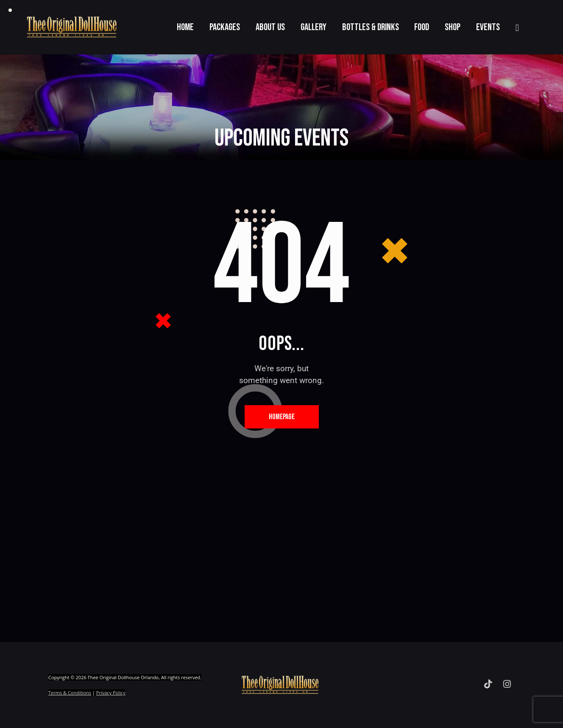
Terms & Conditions (70, 693)
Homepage (282, 417)
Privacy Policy (111, 693)
